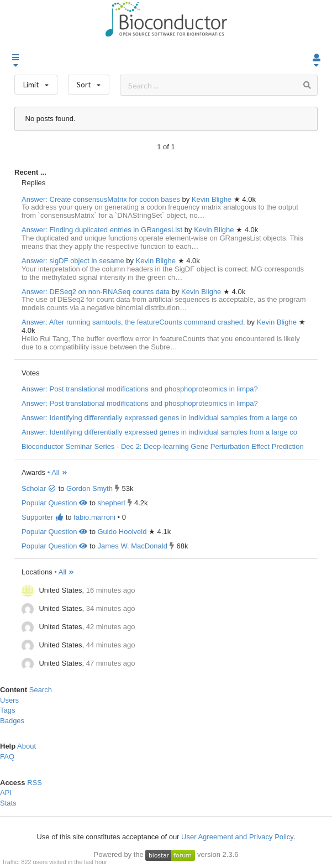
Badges (12, 721)
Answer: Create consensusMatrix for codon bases (101, 199)
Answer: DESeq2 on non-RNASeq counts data (96, 292)
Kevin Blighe (213, 199)
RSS (35, 783)
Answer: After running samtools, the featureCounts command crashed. (133, 322)
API (6, 793)
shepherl (111, 503)
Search (41, 690)
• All (58, 472)
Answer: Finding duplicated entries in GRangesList (102, 230)
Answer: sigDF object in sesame (73, 261)
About (27, 746)
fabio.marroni (94, 517)
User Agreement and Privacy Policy (237, 837)
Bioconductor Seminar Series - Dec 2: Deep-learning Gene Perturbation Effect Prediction (163, 446)
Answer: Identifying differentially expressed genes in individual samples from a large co (159, 418)
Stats (8, 803)
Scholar (39, 488)
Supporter (43, 517)
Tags (7, 710)
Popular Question (54, 503)
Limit (36, 82)
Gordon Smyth (89, 488)
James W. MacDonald (132, 546)
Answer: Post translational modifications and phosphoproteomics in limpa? (140, 389)
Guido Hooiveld (122, 532)
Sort (89, 82)
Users (9, 700)
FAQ (7, 757)
